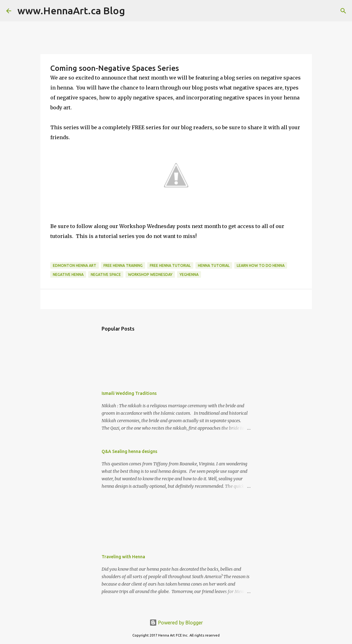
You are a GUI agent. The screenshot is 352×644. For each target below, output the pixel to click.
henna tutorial (214, 265)
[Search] (134, 11)
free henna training (123, 265)
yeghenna (189, 274)
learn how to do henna (261, 265)
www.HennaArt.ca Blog (71, 11)
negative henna (68, 274)
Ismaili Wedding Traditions (129, 393)
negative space (106, 274)
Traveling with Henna (123, 557)
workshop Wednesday (150, 274)
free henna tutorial (170, 265)
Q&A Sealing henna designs (129, 451)
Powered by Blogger (176, 623)
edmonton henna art (75, 265)
